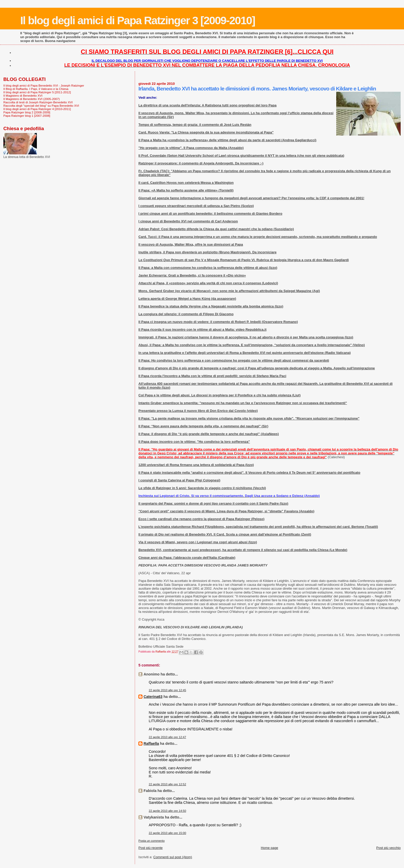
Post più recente (150, 848)
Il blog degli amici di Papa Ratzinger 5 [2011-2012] (37, 92)
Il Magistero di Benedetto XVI (23, 95)
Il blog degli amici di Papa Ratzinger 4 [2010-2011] (37, 109)
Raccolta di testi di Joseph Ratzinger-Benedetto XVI (38, 102)
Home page (269, 848)
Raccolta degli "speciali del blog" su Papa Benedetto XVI (41, 106)
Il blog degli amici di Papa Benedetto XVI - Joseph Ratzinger (44, 85)
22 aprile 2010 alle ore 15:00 (167, 833)
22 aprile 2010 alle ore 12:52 (167, 784)
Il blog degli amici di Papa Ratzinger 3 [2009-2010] (137, 20)
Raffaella (151, 744)
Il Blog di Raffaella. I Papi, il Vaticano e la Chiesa (36, 89)
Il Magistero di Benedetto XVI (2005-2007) (32, 99)
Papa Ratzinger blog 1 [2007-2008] (27, 116)
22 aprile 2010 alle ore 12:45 (167, 690)
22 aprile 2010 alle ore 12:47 (167, 737)
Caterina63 (153, 697)
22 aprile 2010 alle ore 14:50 (167, 811)
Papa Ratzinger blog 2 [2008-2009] (27, 112)
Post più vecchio (388, 848)
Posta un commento (151, 841)
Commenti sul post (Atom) (173, 857)
